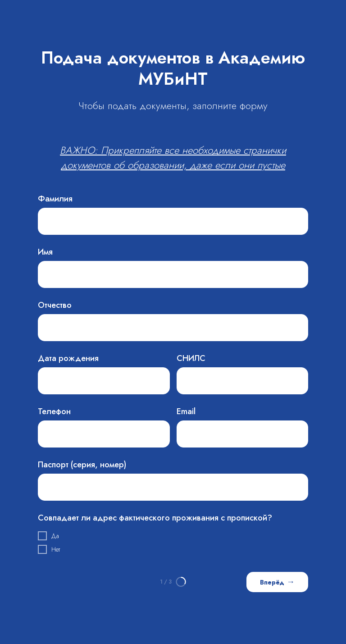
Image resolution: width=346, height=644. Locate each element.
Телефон (54, 411)
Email (186, 411)
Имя (45, 252)
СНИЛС (191, 358)
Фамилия (55, 199)
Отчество (55, 305)
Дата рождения (68, 358)
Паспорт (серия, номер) (82, 465)
